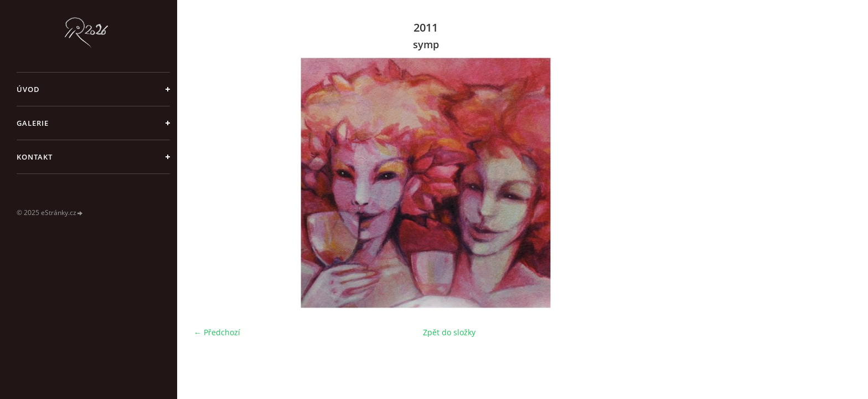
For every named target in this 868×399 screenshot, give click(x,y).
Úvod (28, 89)
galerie (33, 123)
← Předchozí (217, 332)
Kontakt (35, 157)
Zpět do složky (449, 332)
